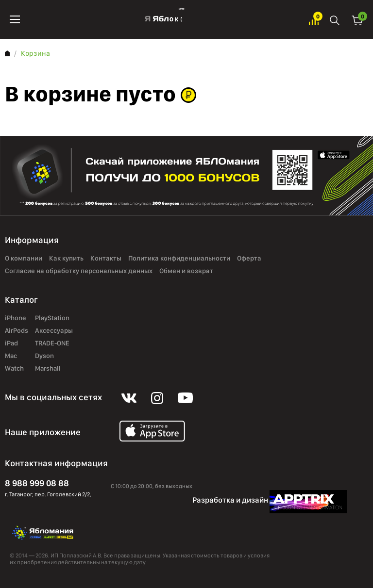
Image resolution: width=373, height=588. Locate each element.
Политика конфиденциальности (179, 259)
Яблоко (164, 19)
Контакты (106, 259)
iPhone (16, 318)
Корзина (357, 20)
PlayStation (52, 318)
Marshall (48, 369)
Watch (14, 369)
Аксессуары (54, 331)
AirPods (17, 331)
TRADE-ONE (52, 343)
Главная (7, 53)
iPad (11, 343)
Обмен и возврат (186, 271)
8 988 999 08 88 (37, 483)
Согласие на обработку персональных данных (79, 271)
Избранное (314, 20)
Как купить (66, 259)
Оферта (249, 259)
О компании (24, 259)
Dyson (44, 356)
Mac (11, 356)
